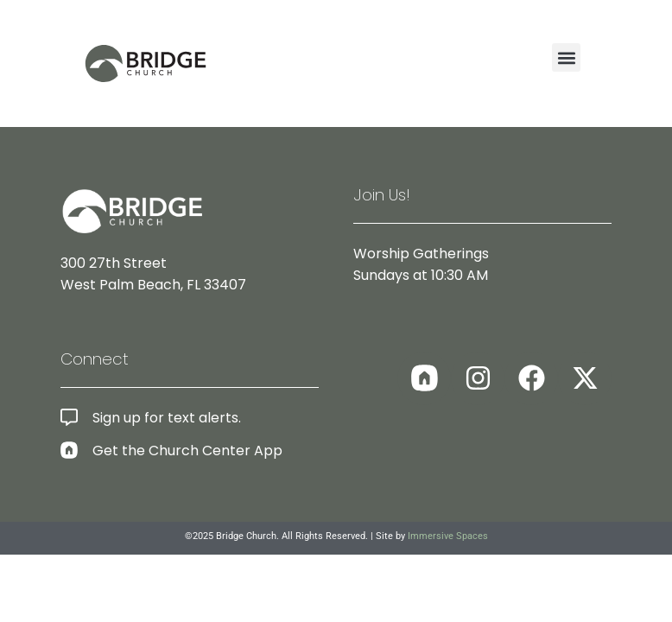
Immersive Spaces (448, 536)
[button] (566, 57)
